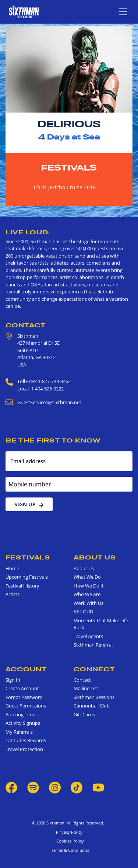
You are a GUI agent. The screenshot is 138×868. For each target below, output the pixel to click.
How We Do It (89, 586)
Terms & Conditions (69, 850)
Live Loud (28, 232)
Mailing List (86, 688)
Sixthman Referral (93, 645)
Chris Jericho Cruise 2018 (65, 187)
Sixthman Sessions (94, 697)
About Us (95, 557)
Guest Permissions (26, 706)
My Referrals (19, 732)
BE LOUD (83, 612)
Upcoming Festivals (27, 577)
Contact (26, 325)
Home (12, 568)
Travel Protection (24, 749)
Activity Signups (23, 723)
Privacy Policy (69, 832)
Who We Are (87, 594)
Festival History (22, 586)
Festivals (69, 168)
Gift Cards (84, 714)
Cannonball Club (92, 706)
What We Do (87, 577)
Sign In (13, 680)
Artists (13, 594)
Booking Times (22, 714)
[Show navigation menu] (123, 12)
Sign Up (29, 504)
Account (26, 669)
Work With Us (89, 603)
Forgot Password (24, 697)
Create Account (22, 688)
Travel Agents (88, 636)
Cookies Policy (69, 841)
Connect (94, 669)
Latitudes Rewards (26, 740)
